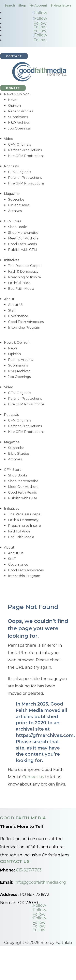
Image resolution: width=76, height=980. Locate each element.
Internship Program (24, 328)
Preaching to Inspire (25, 277)
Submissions (18, 117)
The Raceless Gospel (25, 266)
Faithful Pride (19, 283)
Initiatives (12, 260)
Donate (13, 88)
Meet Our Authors (23, 238)
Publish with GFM (22, 250)
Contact (14, 56)
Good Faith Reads (22, 244)
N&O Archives (19, 123)
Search (10, 5)
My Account (38, 5)
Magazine (12, 194)
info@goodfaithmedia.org (40, 882)
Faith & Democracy (23, 272)
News (13, 100)
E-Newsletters (61, 5)
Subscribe (16, 199)
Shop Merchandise (23, 233)
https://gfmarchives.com (45, 735)
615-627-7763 (29, 870)
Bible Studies (19, 205)
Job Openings (19, 128)
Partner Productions (25, 150)
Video (9, 139)
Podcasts (11, 166)
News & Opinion (17, 94)
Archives (15, 211)
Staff (12, 310)
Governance (18, 316)
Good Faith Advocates (26, 322)
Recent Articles (20, 111)
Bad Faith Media (21, 289)
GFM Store (13, 221)
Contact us (33, 777)
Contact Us (15, 861)
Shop (22, 5)
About (9, 299)
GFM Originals (19, 144)
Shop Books (18, 227)
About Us (16, 305)
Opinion (14, 106)
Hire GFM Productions (26, 156)
